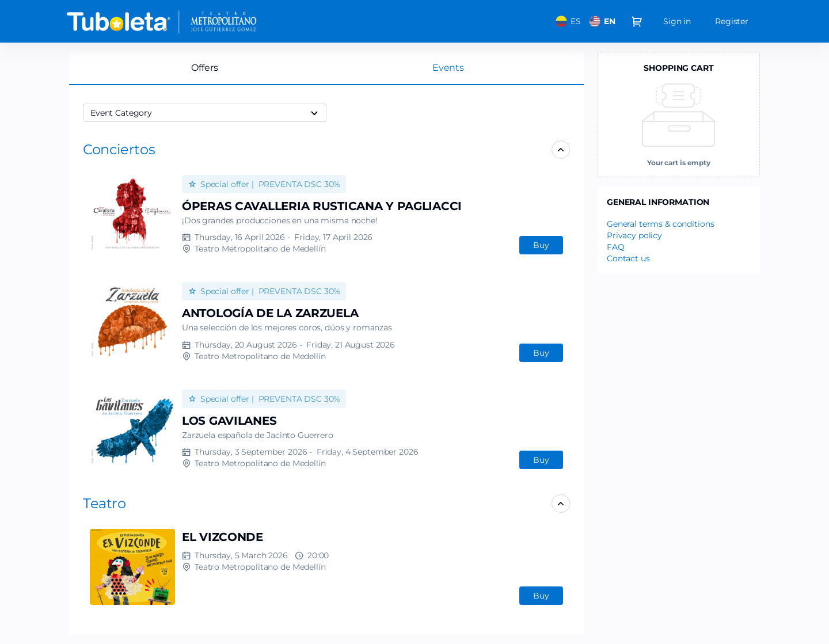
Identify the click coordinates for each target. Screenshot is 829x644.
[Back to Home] (178, 21)
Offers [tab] (204, 68)
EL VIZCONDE (223, 537)
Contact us (628, 258)
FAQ (616, 247)
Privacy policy (634, 235)
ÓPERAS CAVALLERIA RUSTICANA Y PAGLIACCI (322, 206)
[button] (119, 149)
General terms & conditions (660, 224)
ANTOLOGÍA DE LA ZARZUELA (270, 313)
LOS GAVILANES (229, 421)
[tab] (448, 68)
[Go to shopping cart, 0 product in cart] (637, 21)
